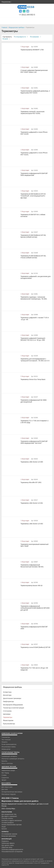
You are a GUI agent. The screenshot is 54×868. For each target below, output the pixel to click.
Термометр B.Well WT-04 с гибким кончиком (33, 215)
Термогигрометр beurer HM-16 (32, 585)
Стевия (4, 775)
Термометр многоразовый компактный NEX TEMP (34, 545)
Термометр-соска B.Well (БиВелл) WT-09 (35, 647)
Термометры (8, 717)
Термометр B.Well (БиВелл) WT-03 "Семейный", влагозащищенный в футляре (33, 196)
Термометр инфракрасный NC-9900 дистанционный (34, 401)
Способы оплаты (7, 818)
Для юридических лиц (9, 814)
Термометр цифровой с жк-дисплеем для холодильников (36, 277)
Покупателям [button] (7, 2)
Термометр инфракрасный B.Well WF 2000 (34, 628)
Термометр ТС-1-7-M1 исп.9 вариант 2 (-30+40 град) (34, 422)
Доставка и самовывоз (9, 816)
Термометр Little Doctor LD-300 (32, 462)
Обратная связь (7, 847)
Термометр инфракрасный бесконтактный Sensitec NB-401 (32, 566)
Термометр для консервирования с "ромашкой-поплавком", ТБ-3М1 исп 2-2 (35, 360)
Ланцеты (4, 742)
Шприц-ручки (6, 749)
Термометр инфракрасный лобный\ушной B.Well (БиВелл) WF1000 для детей (35, 608)
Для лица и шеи (7, 787)
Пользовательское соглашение (12, 852)
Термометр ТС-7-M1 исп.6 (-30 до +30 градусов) (34, 669)
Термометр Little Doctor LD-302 (32, 524)
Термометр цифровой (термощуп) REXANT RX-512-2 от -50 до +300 (33, 339)
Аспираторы (7, 692)
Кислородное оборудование (13, 705)
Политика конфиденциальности (12, 849)
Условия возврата (8, 823)
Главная (4, 27)
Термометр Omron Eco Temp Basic (33, 379)
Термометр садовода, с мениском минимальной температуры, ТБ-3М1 (34, 298)
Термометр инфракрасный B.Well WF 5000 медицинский (34, 174)
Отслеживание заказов (9, 834)
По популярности (21, 37)
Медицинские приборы (16, 27)
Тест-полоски (6, 740)
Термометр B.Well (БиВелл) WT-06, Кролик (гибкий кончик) (33, 236)
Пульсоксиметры (9, 724)
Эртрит (4, 780)
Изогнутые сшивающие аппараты (13, 759)
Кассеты (4, 761)
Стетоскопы (7, 711)
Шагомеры (7, 714)
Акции (4, 827)
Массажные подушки (9, 794)
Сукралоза (5, 778)
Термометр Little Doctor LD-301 (32, 503)
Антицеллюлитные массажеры (12, 792)
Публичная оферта (8, 843)
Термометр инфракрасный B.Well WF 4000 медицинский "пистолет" (34, 442)
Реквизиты (5, 841)
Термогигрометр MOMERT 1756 (32, 50)
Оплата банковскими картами (12, 825)
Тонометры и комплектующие (14, 708)
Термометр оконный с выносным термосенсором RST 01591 (32, 112)
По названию (35, 37)
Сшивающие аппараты (9, 756)
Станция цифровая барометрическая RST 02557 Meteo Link (34, 71)
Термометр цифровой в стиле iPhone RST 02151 (34, 154)
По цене (6, 39)
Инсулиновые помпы (9, 747)
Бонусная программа (9, 836)
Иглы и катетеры (7, 763)
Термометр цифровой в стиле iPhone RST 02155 (34, 133)
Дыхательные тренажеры (12, 698)
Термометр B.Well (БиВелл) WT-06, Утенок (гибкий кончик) (33, 257)
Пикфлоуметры (8, 701)
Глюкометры (6, 737)
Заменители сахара (8, 770)
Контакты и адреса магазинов (12, 820)
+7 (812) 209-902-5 (27, 15)
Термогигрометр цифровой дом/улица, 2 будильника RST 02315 (35, 92)
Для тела (5, 789)
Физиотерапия (8, 720)
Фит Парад (5, 773)
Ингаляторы (7, 695)
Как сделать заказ (8, 845)
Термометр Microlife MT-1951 (31, 482)
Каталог (4, 829)
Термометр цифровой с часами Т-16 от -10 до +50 (35, 319)
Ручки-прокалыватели (9, 744)
